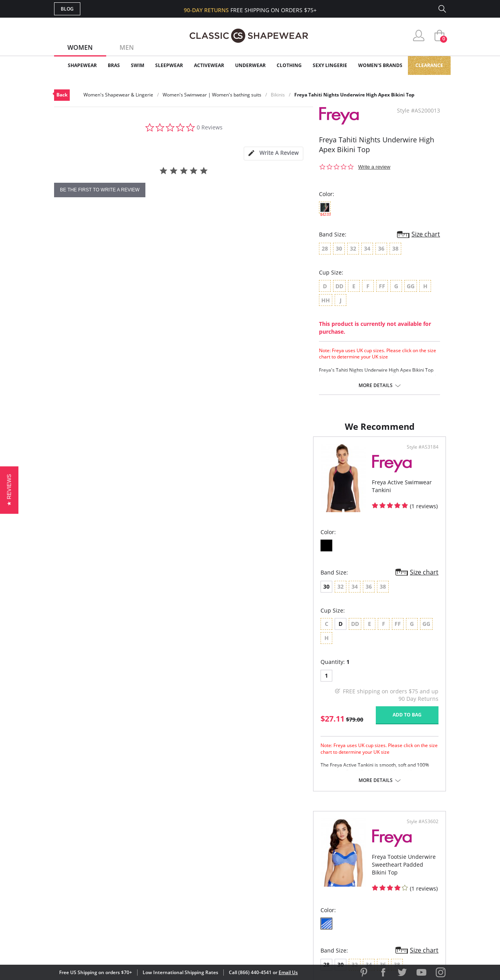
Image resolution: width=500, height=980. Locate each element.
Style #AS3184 (223, 455)
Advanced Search (212, 838)
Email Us (288, 972)
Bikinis (278, 95)
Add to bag (207, 708)
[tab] (274, 154)
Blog (67, 9)
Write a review (374, 167)
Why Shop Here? (312, 838)
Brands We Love (312, 864)
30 (67, 594)
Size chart (426, 234)
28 (264, 594)
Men (127, 47)
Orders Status (208, 864)
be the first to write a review (100, 190)
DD (279, 632)
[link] (373, 929)
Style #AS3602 (420, 455)
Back (62, 95)
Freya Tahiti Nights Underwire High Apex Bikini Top (354, 95)
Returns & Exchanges (218, 889)
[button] (9, 490)
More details (376, 385)
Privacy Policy (310, 889)
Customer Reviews (316, 851)
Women (80, 47)
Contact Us (204, 902)
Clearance (429, 65)
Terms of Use (115, 945)
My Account (205, 851)
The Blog (302, 876)
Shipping (199, 876)
